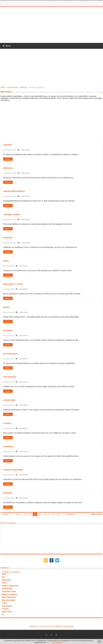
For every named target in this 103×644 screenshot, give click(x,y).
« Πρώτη (5, 514)
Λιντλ (4, 574)
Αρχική (3, 87)
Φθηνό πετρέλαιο (9, 594)
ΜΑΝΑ (6, 261)
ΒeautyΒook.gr (69, 626)
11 (25, 514)
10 (17, 514)
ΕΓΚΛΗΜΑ (8, 330)
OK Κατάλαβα (57, 642)
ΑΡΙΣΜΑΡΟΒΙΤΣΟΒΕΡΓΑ (14, 191)
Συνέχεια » (8, 159)
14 (40, 514)
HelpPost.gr (33, 626)
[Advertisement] (51, 25)
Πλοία (4, 603)
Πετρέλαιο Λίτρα (9, 591)
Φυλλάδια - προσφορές (11, 572)
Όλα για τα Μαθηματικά (54, 626)
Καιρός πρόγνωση (10, 586)
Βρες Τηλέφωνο (9, 597)
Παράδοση (23, 87)
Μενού (6, 46)
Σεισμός (5, 609)
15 (45, 514)
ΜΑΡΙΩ (6, 307)
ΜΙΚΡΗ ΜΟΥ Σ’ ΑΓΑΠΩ (13, 284)
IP (3, 614)
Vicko (4, 583)
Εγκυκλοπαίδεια (12, 87)
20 (53, 514)
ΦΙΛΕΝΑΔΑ (8, 168)
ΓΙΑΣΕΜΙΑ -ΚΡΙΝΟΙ (11, 214)
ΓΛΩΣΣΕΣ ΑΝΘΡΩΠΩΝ (13, 470)
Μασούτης (6, 580)
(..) (48, 642)
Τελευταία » (71, 514)
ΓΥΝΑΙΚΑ (7, 423)
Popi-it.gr (42, 626)
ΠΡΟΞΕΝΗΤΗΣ (10, 377)
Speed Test (7, 612)
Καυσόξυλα (7, 588)
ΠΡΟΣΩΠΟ (8, 238)
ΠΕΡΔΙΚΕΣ (8, 493)
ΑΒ (3, 577)
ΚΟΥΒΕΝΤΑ (8, 446)
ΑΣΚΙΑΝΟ (7, 145)
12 (30, 514)
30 (58, 514)
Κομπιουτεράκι (8, 600)
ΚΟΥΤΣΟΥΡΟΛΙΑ (10, 354)
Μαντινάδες (26, 150)
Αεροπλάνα (7, 606)
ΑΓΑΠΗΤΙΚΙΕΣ (9, 400)
